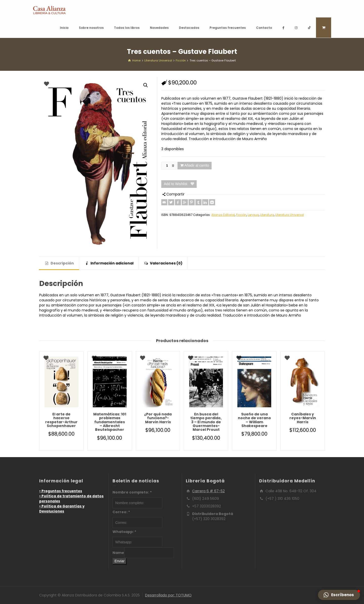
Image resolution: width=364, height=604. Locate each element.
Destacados (189, 28)
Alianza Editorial (223, 215)
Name (118, 553)
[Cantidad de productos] (169, 166)
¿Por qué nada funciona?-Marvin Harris (158, 418)
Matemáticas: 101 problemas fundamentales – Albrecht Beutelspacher (110, 422)
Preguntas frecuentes (228, 28)
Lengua (253, 215)
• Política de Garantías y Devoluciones (62, 509)
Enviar (120, 561)
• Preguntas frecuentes (61, 491)
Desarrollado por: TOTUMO (168, 595)
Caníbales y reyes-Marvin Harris (303, 418)
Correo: (121, 512)
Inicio (64, 28)
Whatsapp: (124, 532)
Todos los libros (127, 28)
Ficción (241, 215)
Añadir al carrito (197, 165)
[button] (146, 85)
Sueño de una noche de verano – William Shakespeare (254, 420)
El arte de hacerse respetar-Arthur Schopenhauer (61, 420)
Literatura (267, 215)
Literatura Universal (290, 215)
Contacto (264, 28)
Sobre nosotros (91, 28)
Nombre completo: (132, 492)
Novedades (159, 28)
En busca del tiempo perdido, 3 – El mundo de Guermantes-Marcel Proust (206, 422)
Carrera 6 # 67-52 (208, 491)
